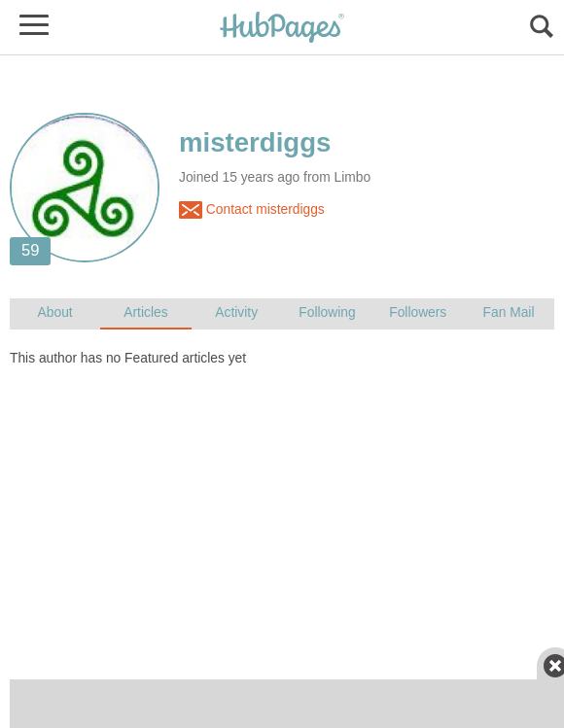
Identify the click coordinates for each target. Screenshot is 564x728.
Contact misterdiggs (252, 210)
